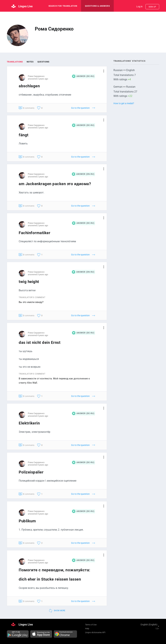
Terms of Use (91, 625)
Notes (30, 62)
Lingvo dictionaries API (95, 632)
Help (87, 629)
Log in (139, 6)
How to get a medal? (124, 103)
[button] (102, 71)
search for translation (63, 6)
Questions (43, 62)
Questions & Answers (97, 6)
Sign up (152, 7)
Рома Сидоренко (36, 76)
